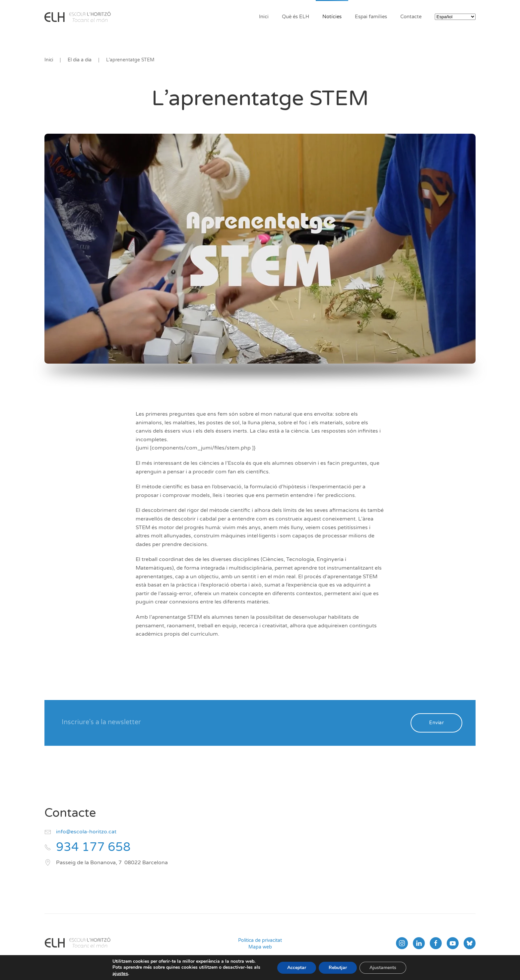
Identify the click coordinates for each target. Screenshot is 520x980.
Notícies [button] (332, 17)
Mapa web (260, 947)
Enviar (436, 723)
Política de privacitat (260, 940)
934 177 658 (93, 847)
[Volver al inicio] (78, 17)
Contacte (411, 17)
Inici (264, 17)
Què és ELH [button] (295, 17)
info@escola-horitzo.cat (86, 832)
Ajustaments (383, 968)
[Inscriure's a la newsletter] (232, 722)
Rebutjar (338, 968)
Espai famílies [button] (371, 17)
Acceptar (297, 968)
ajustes (120, 973)
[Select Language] (455, 17)
